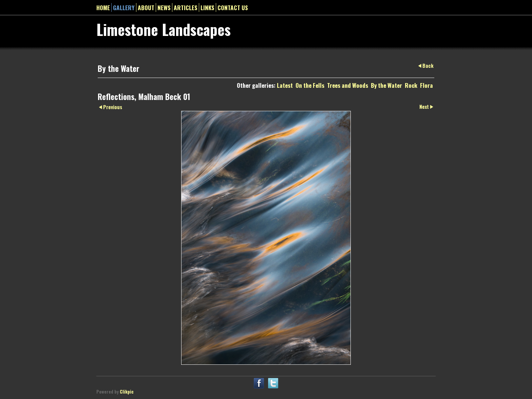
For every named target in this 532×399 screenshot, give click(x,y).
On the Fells (310, 85)
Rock (411, 85)
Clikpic (127, 392)
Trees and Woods (348, 85)
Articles (186, 7)
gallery (124, 7)
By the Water (386, 85)
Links (207, 7)
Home (103, 7)
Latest (285, 85)
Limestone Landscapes (164, 29)
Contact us (233, 7)
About (146, 7)
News (164, 7)
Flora (426, 85)
